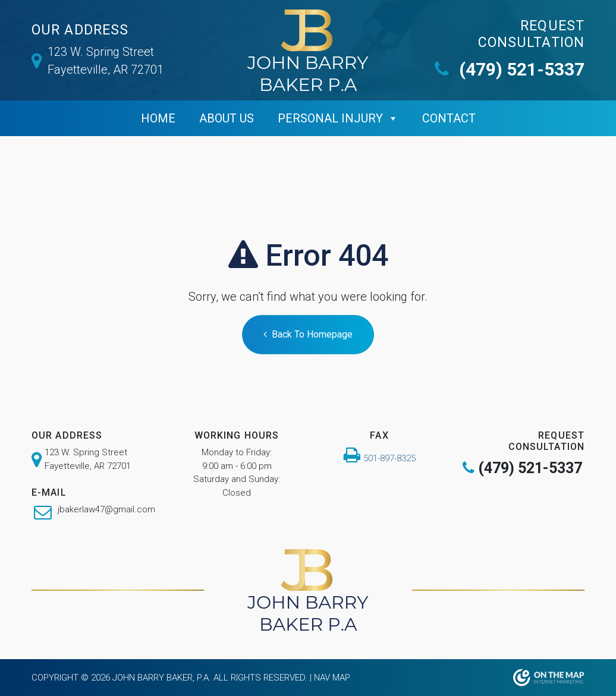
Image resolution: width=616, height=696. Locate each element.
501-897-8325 (389, 458)
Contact (449, 118)
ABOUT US (227, 118)
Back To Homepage (308, 334)
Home (158, 118)
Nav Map (332, 678)
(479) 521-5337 (510, 69)
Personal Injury (330, 118)
